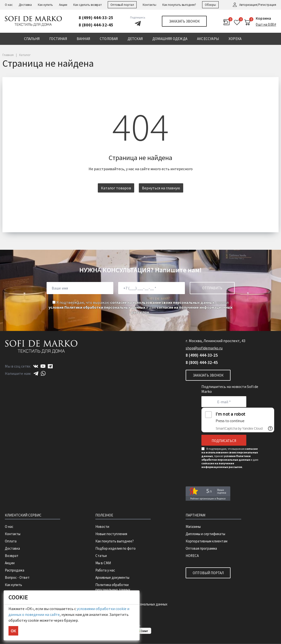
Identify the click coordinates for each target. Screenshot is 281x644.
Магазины (193, 527)
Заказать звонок (184, 21)
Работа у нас (105, 570)
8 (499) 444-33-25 (96, 18)
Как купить (45, 5)
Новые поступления (111, 534)
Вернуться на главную (161, 188)
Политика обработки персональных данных (113, 587)
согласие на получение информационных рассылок (222, 465)
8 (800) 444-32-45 (96, 25)
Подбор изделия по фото (116, 548)
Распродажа (15, 570)
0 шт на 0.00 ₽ (266, 24)
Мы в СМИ (103, 563)
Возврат (12, 556)
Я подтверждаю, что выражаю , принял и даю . (140, 307)
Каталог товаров (116, 188)
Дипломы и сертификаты (205, 534)
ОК (13, 631)
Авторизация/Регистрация (258, 5)
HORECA (192, 556)
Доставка (25, 5)
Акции (63, 5)
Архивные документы (112, 577)
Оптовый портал (122, 5)
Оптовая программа (201, 548)
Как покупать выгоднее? (179, 5)
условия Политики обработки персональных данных (97, 307)
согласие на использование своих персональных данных (162, 302)
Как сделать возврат (87, 5)
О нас (9, 5)
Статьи (101, 556)
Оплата (11, 541)
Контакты (149, 5)
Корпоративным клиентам (207, 541)
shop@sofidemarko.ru (204, 348)
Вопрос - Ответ (17, 577)
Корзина (263, 18)
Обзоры (210, 5)
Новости (102, 527)
